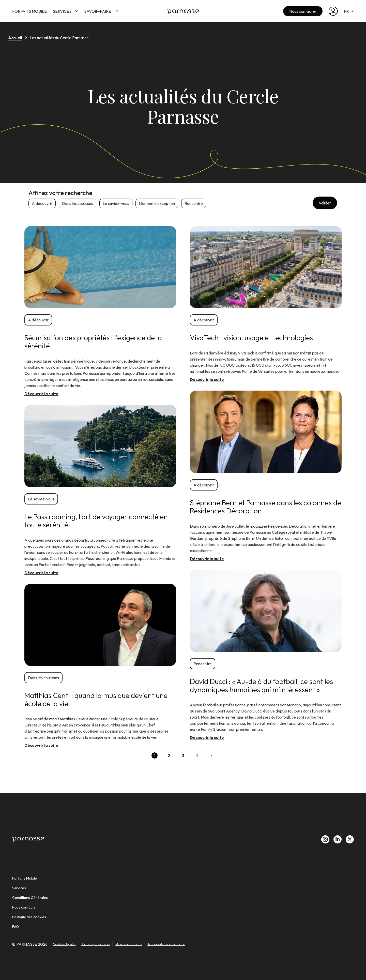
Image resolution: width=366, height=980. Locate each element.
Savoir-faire (101, 11)
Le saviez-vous (116, 203)
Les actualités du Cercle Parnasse (59, 38)
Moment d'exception (157, 203)
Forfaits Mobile (29, 11)
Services (65, 11)
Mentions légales (64, 944)
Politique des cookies (29, 917)
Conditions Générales (30, 898)
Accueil (15, 38)
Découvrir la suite (41, 394)
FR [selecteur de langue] (349, 11)
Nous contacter (303, 11)
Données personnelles (95, 944)
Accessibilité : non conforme (166, 944)
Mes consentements (129, 944)
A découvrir (42, 203)
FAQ (16, 927)
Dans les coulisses (78, 203)
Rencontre (194, 203)
